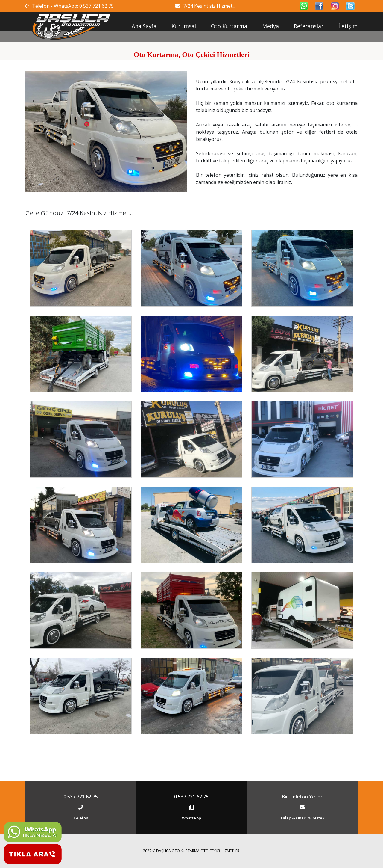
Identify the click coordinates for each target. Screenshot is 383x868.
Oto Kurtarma (229, 26)
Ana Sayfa (144, 26)
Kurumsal (184, 26)
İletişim (348, 26)
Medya (270, 26)
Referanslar (309, 26)
